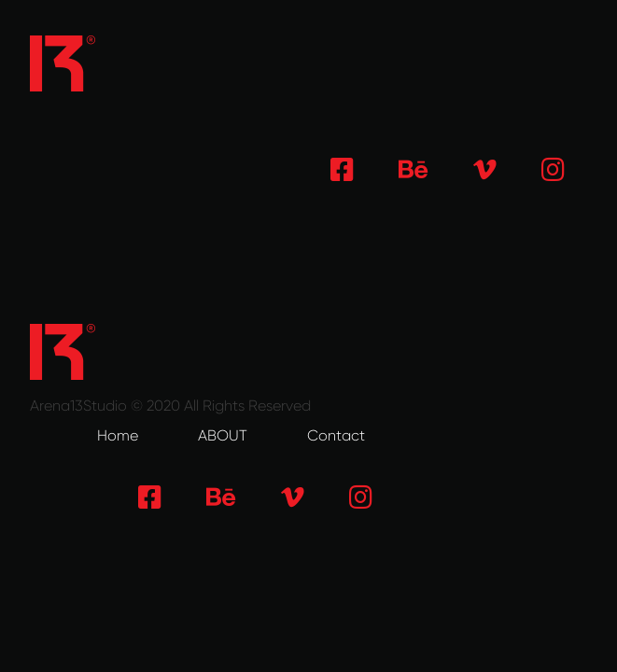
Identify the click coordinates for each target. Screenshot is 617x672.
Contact (336, 435)
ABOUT (223, 435)
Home (118, 435)
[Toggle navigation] (561, 63)
